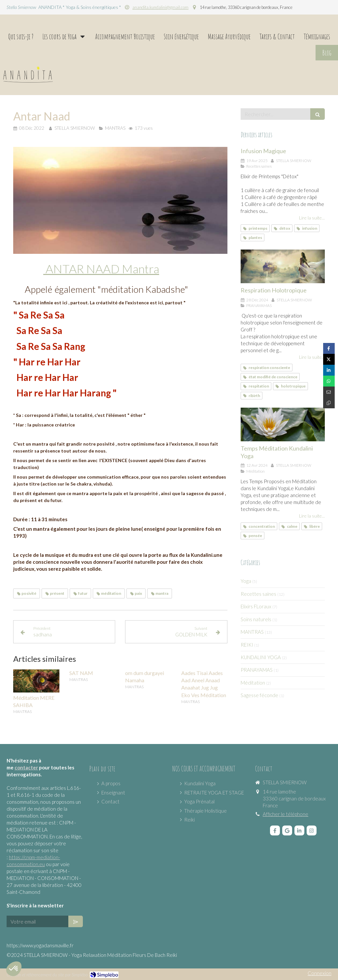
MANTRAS (252, 632)
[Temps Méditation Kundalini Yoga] (283, 424)
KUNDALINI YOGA (261, 657)
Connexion (320, 973)
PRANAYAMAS (257, 670)
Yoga (246, 581)
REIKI (247, 645)
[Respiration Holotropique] (283, 266)
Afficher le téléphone (286, 814)
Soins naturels (256, 619)
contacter (26, 767)
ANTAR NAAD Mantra (101, 269)
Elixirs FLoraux (256, 606)
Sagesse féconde (259, 695)
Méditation (253, 683)
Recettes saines (258, 594)
